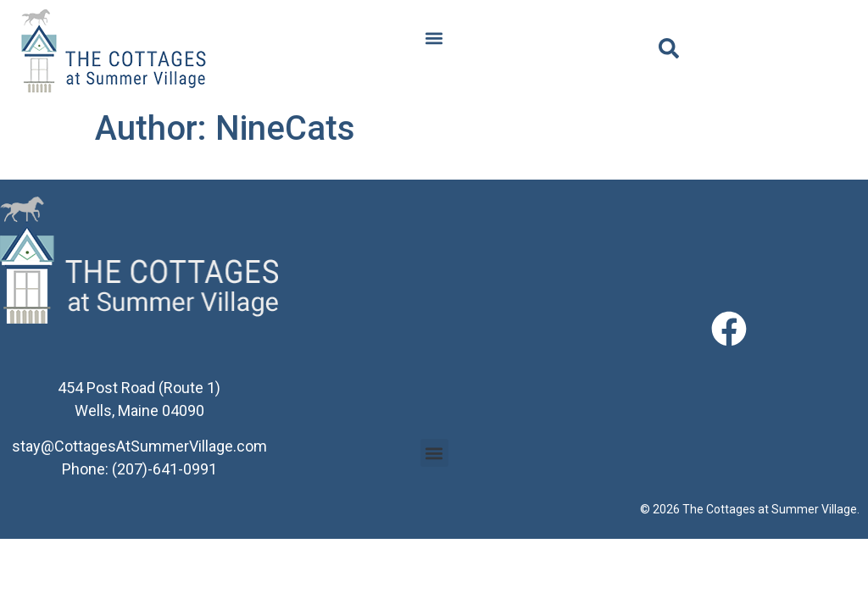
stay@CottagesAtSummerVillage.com (139, 446)
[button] (434, 39)
